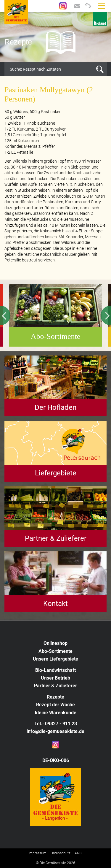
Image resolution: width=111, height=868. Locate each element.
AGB (78, 853)
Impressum (37, 853)
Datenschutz (61, 853)
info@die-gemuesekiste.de (55, 731)
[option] (55, 37)
